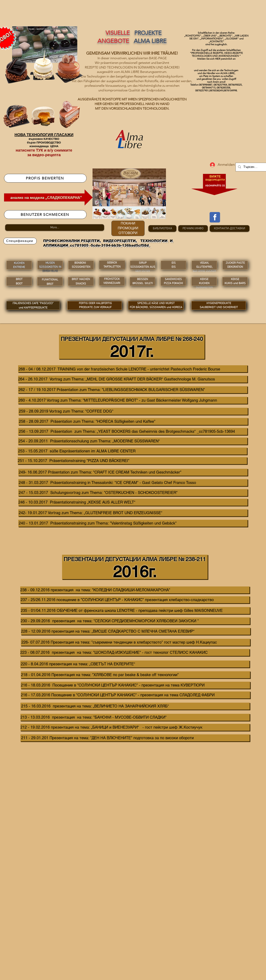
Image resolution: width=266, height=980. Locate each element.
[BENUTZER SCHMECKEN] (45, 215)
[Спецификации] (20, 241)
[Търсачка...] (251, 167)
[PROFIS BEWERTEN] (45, 178)
